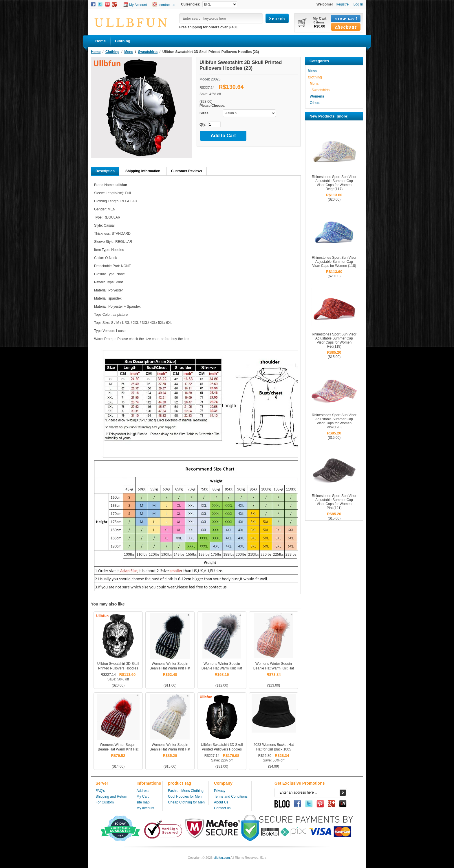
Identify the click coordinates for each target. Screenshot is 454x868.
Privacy (220, 791)
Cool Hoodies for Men (185, 797)
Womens (316, 96)
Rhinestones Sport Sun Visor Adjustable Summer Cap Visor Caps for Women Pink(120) (334, 421)
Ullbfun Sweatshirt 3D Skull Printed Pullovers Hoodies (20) (118, 668)
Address (143, 791)
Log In (358, 4)
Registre (342, 4)
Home (100, 41)
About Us (221, 802)
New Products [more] (329, 116)
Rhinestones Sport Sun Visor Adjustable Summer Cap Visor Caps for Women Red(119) (334, 340)
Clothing (112, 52)
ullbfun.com (221, 858)
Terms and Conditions (231, 797)
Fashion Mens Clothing (186, 791)
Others (314, 103)
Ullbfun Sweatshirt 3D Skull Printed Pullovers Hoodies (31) (222, 749)
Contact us (222, 808)
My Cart (142, 797)
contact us (167, 5)
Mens (129, 52)
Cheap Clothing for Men (186, 802)
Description (105, 171)
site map (143, 802)
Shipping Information (143, 171)
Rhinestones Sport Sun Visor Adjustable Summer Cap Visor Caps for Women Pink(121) (334, 502)
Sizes (204, 113)
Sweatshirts (148, 52)
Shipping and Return (111, 797)
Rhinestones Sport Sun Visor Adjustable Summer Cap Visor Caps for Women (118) (334, 262)
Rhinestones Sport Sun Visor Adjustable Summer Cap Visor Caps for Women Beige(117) (334, 183)
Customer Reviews (187, 171)
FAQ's (100, 791)
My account (145, 808)
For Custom (105, 802)
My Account (138, 5)
